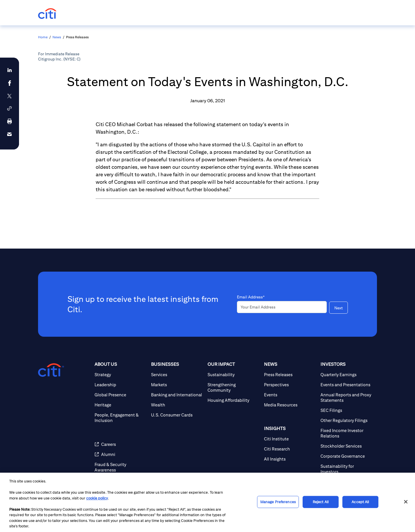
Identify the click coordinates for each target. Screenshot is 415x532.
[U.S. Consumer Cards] (177, 415)
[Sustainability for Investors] (346, 469)
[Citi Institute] (290, 439)
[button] (10, 108)
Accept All (360, 502)
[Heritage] (120, 405)
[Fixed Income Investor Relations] (346, 433)
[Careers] (120, 444)
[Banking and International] (177, 395)
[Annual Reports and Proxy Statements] (346, 397)
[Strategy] (120, 375)
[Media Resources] (290, 405)
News (57, 37)
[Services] (177, 375)
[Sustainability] (233, 375)
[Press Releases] (290, 375)
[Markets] (177, 385)
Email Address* (251, 297)
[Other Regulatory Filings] (346, 420)
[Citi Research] (290, 449)
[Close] (406, 502)
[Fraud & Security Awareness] (120, 467)
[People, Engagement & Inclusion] (120, 418)
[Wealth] (177, 405)
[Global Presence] (120, 395)
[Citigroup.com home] (51, 370)
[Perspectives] (290, 385)
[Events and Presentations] (346, 385)
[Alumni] (120, 454)
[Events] (290, 395)
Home (43, 37)
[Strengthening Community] (233, 387)
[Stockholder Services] (346, 446)
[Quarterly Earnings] (346, 375)
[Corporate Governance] (346, 456)
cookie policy (97, 498)
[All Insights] (290, 459)
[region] (207, 502)
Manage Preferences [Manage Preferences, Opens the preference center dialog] (278, 502)
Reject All (321, 502)
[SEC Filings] (346, 410)
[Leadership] (120, 385)
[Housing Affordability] (233, 400)
